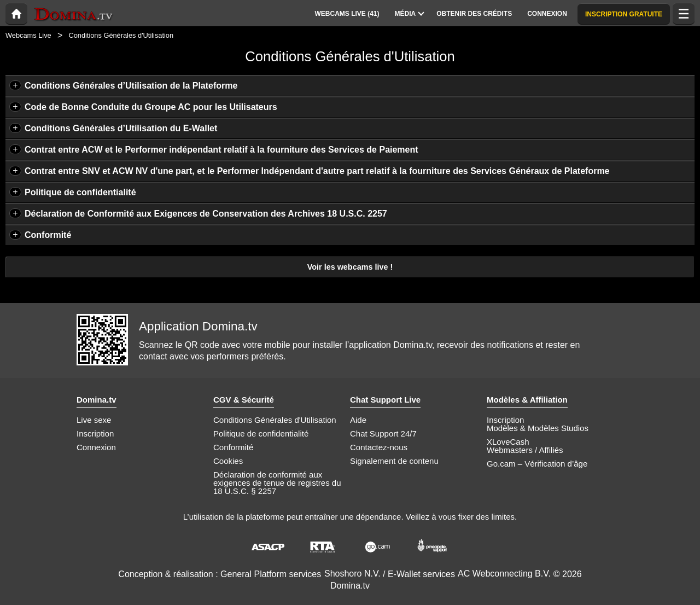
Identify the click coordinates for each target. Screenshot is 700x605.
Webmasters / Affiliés (525, 450)
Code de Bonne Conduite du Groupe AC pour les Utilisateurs (151, 107)
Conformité (48, 235)
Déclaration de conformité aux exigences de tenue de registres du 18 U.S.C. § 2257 (277, 483)
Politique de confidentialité (80, 192)
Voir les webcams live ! (350, 267)
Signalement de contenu (394, 461)
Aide (358, 420)
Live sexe (94, 420)
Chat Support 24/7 (383, 434)
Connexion (96, 447)
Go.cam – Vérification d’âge (537, 464)
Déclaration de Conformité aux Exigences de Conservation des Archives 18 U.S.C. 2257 (206, 214)
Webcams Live (28, 35)
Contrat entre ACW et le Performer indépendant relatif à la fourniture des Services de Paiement (221, 150)
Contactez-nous (379, 447)
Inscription (95, 434)
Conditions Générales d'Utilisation (275, 420)
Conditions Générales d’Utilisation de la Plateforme (131, 86)
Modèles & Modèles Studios (538, 428)
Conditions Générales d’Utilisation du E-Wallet (121, 128)
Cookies (228, 461)
